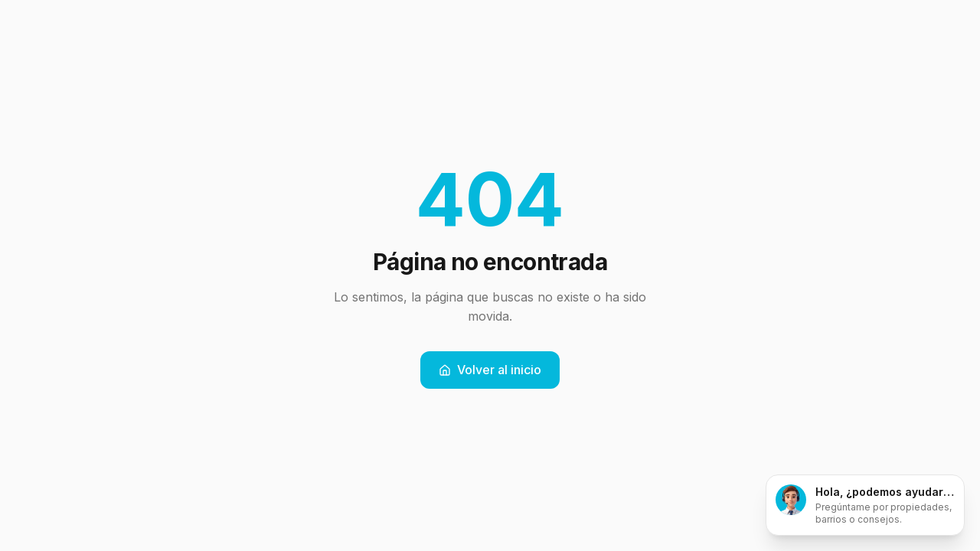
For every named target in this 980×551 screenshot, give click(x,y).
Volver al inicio (490, 370)
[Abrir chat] (865, 505)
